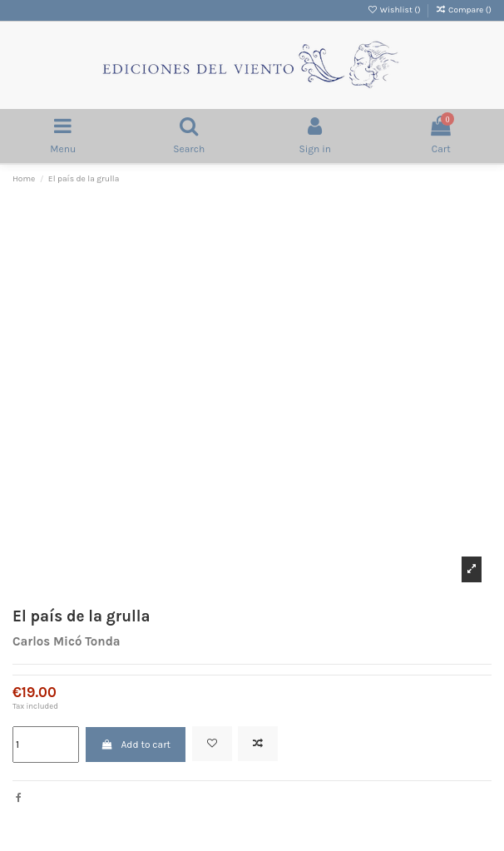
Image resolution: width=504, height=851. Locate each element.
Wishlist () (395, 10)
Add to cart (136, 745)
